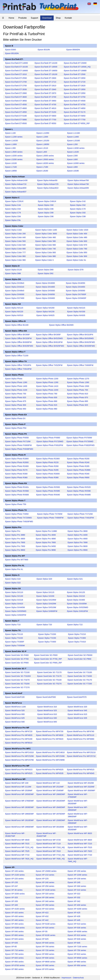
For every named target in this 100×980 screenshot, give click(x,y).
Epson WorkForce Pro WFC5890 (50, 760)
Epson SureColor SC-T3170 (49, 676)
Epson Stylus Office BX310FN (80, 335)
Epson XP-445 (74, 920)
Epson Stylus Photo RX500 (48, 487)
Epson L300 (10, 148)
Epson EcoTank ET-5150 (45, 112)
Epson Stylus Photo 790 (47, 394)
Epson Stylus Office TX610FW (18, 369)
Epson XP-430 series (14, 916)
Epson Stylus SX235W (46, 600)
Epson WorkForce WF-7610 (49, 851)
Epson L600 (72, 159)
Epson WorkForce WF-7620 (80, 851)
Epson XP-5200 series (15, 928)
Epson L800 (72, 167)
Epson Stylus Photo (14, 379)
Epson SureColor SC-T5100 (49, 680)
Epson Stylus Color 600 (77, 241)
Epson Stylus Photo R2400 (17, 466)
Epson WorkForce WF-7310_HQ (51, 847)
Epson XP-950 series (77, 965)
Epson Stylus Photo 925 (77, 405)
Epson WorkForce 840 (15, 722)
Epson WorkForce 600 (15, 714)
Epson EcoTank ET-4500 (75, 101)
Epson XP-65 (11, 946)
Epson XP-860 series (77, 962)
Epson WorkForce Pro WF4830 (50, 735)
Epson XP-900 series (45, 965)
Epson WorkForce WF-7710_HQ (51, 855)
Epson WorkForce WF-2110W (18, 787)
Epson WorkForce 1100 (15, 707)
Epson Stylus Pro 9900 (78, 550)
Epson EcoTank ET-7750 (75, 120)
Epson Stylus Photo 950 (16, 409)
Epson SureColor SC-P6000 (80, 655)
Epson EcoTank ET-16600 (16, 70)
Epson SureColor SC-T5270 (49, 684)
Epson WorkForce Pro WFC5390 (50, 756)
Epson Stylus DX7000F (76, 294)
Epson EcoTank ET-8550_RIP (77, 123)
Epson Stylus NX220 (14, 312)
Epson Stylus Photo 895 (77, 401)
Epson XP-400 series (77, 905)
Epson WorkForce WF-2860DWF (20, 814)
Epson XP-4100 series (15, 909)
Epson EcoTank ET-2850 (75, 89)
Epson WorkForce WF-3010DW (50, 827)
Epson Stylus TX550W (15, 645)
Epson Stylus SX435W (77, 604)
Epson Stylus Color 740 (46, 249)
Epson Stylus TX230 (47, 638)
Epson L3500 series (14, 152)
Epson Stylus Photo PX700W (79, 438)
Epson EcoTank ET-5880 (16, 120)
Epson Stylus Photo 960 (47, 409)
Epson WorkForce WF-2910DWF (20, 820)
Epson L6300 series (76, 163)
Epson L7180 (42, 167)
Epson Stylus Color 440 (15, 237)
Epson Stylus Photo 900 (16, 405)
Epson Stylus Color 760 (77, 249)
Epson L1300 (42, 137)
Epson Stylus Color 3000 (46, 234)
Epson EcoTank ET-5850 (75, 116)
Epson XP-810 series (77, 954)
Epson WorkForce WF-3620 (80, 833)
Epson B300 (11, 50)
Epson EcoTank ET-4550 (16, 104)
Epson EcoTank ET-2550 (16, 78)
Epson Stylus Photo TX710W (80, 514)
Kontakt (68, 18)
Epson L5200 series (14, 159)
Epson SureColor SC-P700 (17, 659)
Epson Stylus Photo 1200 (47, 379)
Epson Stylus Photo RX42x (17, 487)
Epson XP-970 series (45, 969)
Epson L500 (72, 156)
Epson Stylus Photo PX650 (17, 438)
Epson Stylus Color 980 (15, 260)
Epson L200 (72, 144)
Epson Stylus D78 (76, 270)
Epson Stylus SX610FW (77, 611)
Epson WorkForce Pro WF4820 (19, 735)
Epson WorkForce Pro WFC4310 (19, 752)
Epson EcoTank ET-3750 (75, 97)
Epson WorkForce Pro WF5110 (81, 735)
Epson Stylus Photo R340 (78, 474)
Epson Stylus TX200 (47, 634)
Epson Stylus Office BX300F (18, 335)
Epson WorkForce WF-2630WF (81, 790)
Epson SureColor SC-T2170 (49, 672)
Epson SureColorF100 (15, 697)
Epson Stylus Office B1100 (17, 325)
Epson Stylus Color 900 (77, 256)
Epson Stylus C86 (46, 216)
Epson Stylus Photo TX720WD (18, 518)
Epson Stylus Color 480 (77, 237)
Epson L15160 (74, 140)
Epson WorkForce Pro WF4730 (50, 731)
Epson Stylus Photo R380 (47, 477)
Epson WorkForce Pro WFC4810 (50, 752)
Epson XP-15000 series (46, 871)
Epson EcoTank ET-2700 (16, 82)
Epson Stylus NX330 (76, 312)
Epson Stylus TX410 (77, 642)
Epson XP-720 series (45, 950)
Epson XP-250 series (45, 886)
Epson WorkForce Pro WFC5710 (81, 756)
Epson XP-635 (12, 943)
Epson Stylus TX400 (47, 642)
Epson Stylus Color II (45, 260)
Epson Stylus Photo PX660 (48, 438)
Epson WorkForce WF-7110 (49, 844)
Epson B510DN (12, 53)
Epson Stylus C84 (13, 216)
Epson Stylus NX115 (14, 308)
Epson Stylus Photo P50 (16, 428)
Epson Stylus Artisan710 (16, 184)
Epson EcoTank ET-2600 (45, 78)
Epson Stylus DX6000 (15, 294)
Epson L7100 (11, 167)
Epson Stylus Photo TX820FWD (19, 521)
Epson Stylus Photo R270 (16, 470)
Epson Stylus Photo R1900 (48, 459)
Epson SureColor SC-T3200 (80, 676)
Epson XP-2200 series (77, 875)
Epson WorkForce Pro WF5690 (81, 739)
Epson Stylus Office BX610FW (49, 342)
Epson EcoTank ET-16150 (16, 67)
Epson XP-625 (42, 939)
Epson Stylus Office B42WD (61, 325)
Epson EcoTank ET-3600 (16, 97)
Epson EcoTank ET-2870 (45, 93)
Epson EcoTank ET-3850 (16, 101)
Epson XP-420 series (14, 913)
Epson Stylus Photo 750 (16, 394)
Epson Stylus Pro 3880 (15, 535)
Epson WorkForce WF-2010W (81, 783)
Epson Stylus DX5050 (76, 291)
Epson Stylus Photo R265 (78, 466)
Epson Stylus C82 (78, 213)
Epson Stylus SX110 (14, 592)
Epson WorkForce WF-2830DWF (20, 807)
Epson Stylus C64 (13, 209)
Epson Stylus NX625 (45, 315)
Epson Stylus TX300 (77, 638)
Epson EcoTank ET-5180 (16, 116)
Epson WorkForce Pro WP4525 (19, 773)
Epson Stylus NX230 (45, 312)
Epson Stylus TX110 (14, 634)
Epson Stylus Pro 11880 (46, 531)
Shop (58, 18)
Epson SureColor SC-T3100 (80, 672)
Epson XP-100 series (14, 871)
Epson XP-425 (74, 913)
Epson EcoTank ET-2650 (75, 78)
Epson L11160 (74, 133)
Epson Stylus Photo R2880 (79, 470)
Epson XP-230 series (77, 879)
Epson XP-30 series (14, 890)
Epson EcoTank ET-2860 (16, 93)
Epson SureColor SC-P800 (79, 659)
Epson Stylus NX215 (76, 308)
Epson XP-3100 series (46, 890)
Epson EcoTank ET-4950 (16, 112)
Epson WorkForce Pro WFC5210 (81, 752)
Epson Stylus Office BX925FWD (50, 346)
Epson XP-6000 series (77, 931)
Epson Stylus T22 (75, 625)
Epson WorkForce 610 (47, 714)
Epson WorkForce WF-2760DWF (20, 801)
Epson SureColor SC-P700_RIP (48, 659)
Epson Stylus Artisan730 (78, 184)
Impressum (66, 978)
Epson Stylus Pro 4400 (78, 535)
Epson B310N (44, 50)
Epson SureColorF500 (46, 697)
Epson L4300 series (45, 156)
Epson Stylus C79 (13, 213)
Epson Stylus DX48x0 (15, 291)
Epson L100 (10, 133)
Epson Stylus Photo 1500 (78, 386)
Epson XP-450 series (14, 924)
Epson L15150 (43, 140)
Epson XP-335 (12, 901)
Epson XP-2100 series (15, 875)
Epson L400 (42, 152)
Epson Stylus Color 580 (46, 241)
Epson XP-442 (42, 920)
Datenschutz (78, 978)
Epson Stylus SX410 (14, 604)
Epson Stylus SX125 (76, 592)
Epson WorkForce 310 (47, 707)
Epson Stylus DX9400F (76, 298)
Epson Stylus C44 (13, 205)
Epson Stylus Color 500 (15, 241)
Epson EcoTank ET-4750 (75, 104)
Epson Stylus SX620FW (16, 615)
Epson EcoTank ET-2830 (16, 89)
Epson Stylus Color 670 (77, 245)
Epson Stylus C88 (78, 216)
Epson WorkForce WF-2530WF (19, 790)
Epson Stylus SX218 (14, 600)
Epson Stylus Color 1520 (77, 230)
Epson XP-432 (42, 916)
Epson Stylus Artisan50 (47, 180)
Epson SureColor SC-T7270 (17, 687)
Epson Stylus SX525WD (78, 607)
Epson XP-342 (74, 901)
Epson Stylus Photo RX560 (17, 491)
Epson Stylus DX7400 (15, 298)
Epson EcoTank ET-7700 (45, 120)
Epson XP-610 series (77, 935)
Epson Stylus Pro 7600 (15, 542)
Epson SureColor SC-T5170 (80, 680)
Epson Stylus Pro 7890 (78, 542)
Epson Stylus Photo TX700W (50, 514)
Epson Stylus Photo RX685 (79, 495)
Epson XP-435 (74, 916)
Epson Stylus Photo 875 (16, 401)
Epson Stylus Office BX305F (49, 335)
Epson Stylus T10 (13, 625)
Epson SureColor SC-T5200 (17, 684)
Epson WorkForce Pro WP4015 (19, 769)
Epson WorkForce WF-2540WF (50, 790)
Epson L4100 (73, 152)
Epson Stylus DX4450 (76, 287)
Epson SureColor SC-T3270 (17, 680)
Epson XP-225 (42, 879)
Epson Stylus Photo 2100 (16, 390)
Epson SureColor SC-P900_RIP (48, 663)
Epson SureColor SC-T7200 (80, 684)
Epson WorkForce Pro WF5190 (19, 739)
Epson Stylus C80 (46, 213)
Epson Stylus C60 (46, 205)
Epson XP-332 (74, 897)
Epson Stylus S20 (44, 579)
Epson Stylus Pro (13, 531)
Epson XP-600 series (14, 935)
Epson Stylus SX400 (76, 600)
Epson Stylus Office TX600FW (80, 365)
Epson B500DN (73, 50)
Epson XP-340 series (45, 901)
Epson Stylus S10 (13, 579)
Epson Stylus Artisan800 (16, 188)
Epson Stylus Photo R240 (78, 462)
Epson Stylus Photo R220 (47, 462)
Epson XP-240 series (45, 882)
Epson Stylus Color (14, 230)
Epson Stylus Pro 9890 (46, 550)
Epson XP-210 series (45, 875)
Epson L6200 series (45, 163)
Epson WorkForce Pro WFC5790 (19, 760)
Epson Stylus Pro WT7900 (17, 560)
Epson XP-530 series (77, 928)
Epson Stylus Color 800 (46, 252)
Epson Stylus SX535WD (16, 611)
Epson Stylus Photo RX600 (17, 495)
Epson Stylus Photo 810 (77, 394)
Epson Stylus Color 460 (46, 237)
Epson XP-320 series (45, 894)
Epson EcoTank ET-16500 (46, 67)
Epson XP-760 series (14, 954)
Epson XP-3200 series (15, 894)
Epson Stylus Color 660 (46, 245)
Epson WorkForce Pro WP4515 (81, 769)
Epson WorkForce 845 (47, 722)
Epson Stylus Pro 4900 (78, 539)
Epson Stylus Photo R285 (47, 470)
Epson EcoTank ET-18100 (46, 74)
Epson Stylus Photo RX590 (79, 491)
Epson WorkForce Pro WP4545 (81, 773)
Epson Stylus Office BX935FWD (81, 346)
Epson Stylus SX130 (14, 596)
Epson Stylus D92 (46, 273)
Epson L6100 (11, 163)
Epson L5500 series (45, 159)
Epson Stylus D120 (14, 270)
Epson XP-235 (12, 882)
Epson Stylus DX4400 (45, 287)
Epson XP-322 (74, 894)
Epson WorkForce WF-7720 (80, 855)
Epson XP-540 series (14, 931)
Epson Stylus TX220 (14, 638)
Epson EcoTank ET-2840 (45, 89)
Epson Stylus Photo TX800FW (50, 518)
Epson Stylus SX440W (15, 607)
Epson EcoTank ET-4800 (16, 108)
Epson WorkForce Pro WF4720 (19, 731)
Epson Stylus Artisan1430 (16, 180)
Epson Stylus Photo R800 (78, 477)
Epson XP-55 (42, 931)
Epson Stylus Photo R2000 (17, 462)
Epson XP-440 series (14, 920)
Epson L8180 (73, 171)
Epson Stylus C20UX (14, 201)
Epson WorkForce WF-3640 (17, 840)
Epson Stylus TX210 (77, 634)
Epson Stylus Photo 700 (77, 390)
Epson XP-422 (42, 913)
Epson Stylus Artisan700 (78, 180)
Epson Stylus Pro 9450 (46, 546)
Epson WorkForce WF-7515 (80, 847)
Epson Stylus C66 (46, 209)
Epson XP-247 (12, 886)
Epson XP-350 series (45, 905)
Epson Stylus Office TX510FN (18, 365)
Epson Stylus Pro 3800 (78, 531)
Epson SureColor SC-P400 (17, 655)
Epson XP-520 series (45, 928)
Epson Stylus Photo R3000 (48, 474)
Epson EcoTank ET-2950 (75, 93)
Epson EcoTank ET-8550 (45, 123)
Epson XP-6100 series (46, 935)
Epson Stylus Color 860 (15, 256)
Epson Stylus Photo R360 (16, 477)
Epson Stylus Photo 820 (16, 397)
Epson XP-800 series (45, 954)
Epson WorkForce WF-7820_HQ (19, 859)
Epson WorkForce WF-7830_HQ (51, 859)
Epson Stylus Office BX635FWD (19, 346)
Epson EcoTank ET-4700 (45, 104)
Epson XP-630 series (77, 939)
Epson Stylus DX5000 (45, 291)
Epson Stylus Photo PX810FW (50, 445)
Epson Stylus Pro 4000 (46, 535)
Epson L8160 (42, 171)
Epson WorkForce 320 (77, 707)
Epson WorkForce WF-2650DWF (20, 794)
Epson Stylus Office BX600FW (18, 342)
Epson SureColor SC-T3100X (18, 676)
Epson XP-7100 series (77, 946)
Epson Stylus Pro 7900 (15, 546)
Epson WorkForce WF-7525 (17, 851)
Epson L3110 (42, 148)
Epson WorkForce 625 (15, 718)
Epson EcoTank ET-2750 (16, 86)
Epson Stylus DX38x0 (15, 283)
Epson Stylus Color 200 (15, 234)
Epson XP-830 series (45, 958)
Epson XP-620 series (14, 939)
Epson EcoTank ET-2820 (75, 86)
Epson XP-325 (12, 897)
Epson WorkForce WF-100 (17, 783)
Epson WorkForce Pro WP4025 (50, 769)
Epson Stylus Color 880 (46, 256)
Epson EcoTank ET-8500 (16, 123)
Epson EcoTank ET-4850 (75, 108)
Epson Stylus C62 (78, 205)
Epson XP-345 (12, 905)
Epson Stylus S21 (75, 579)
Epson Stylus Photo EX (15, 418)
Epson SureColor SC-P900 (17, 663)
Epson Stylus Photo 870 (77, 397)
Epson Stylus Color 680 (15, 249)
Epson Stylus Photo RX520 (79, 487)
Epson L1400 (73, 137)
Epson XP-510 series (77, 924)
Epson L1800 (11, 144)
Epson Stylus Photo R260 (47, 466)
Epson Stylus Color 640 (15, 245)
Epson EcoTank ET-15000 (75, 63)
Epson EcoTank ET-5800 (45, 116)
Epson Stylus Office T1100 (17, 355)
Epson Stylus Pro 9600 (78, 546)
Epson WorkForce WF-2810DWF (51, 801)
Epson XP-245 (74, 882)
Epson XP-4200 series (77, 909)
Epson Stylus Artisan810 (48, 188)
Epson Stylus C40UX (47, 201)
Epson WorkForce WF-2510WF (50, 787)
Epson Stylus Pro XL (14, 569)
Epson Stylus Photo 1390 (78, 382)
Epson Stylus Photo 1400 (16, 386)
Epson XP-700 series (45, 946)
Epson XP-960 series (14, 969)
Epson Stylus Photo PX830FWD (19, 449)
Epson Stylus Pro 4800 (15, 539)
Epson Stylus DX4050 (76, 283)
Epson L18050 (43, 144)
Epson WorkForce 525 (47, 710)
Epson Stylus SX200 (45, 596)
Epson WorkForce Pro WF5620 (50, 739)
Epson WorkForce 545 (77, 710)
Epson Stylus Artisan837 (16, 192)
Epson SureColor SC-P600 (46, 655)
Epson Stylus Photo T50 (16, 504)
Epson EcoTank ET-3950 (45, 101)
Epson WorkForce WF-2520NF (81, 787)
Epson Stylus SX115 (45, 592)
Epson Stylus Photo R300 (16, 474)
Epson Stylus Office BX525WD (50, 338)
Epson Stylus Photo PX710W (18, 441)
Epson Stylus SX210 (76, 596)
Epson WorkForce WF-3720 (49, 840)
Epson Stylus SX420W (46, 604)
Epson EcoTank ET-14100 (46, 63)
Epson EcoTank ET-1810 (16, 74)
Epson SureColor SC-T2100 (17, 672)
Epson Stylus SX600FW (47, 611)
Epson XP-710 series (14, 950)
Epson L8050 (11, 171)
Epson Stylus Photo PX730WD (80, 441)
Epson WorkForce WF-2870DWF (51, 814)
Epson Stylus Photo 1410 (47, 386)
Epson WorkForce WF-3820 (80, 840)
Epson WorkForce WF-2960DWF (20, 827)
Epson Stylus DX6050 (45, 294)
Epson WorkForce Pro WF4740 (81, 731)
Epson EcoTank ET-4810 (45, 108)
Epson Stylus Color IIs (76, 260)
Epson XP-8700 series (15, 965)
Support (35, 18)
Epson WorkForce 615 (77, 714)
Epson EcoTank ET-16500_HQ (77, 67)
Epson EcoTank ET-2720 (75, 82)
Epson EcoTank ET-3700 (45, 97)
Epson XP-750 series (77, 950)
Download (47, 18)
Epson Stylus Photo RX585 (48, 491)
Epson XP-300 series (77, 886)
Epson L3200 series (76, 148)
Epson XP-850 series (14, 962)
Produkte (23, 18)
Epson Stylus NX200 (45, 308)
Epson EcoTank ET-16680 (75, 70)
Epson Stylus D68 (46, 270)
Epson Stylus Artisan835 (78, 188)
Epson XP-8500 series (77, 958)
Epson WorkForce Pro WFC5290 (19, 756)
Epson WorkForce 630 (47, 718)
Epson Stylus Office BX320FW (18, 338)
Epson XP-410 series (45, 909)
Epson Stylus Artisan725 (48, 184)
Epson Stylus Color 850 (77, 252)
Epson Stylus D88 (13, 273)
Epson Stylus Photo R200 (78, 459)
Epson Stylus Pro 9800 (15, 550)
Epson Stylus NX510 (14, 315)
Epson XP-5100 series (46, 924)
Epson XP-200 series (77, 871)
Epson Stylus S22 (13, 583)
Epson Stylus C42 (78, 201)
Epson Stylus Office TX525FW (49, 365)
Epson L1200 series (14, 137)
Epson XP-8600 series (46, 962)
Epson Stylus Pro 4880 (46, 539)
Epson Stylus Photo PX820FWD (81, 445)
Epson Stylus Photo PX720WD (50, 441)
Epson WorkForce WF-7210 (80, 844)
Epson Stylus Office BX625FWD (81, 342)
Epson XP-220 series (14, 879)
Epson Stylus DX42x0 (15, 287)
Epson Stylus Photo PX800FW (18, 445)
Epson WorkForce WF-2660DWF (51, 794)
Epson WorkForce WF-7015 (17, 844)
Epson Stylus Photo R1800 (17, 459)
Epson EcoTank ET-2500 (75, 74)
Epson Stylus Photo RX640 (48, 495)
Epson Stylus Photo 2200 (47, 390)
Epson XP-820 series (14, 958)
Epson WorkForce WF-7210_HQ (19, 847)
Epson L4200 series (14, 156)
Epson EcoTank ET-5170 (75, 112)
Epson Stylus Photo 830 (47, 397)
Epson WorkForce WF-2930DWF (51, 820)
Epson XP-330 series (45, 897)
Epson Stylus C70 (78, 209)
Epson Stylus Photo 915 (47, 405)
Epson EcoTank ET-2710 (45, 82)
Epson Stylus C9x (13, 220)
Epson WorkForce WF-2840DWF (51, 807)
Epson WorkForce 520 (15, 710)
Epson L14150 (12, 140)
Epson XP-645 (74, 943)
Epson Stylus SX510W (46, 607)
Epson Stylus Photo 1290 (47, 382)
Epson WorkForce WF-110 (48, 783)
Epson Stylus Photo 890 (47, 401)
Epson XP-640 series (45, 943)
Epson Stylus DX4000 (45, 283)
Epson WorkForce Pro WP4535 (50, 773)
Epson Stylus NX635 (76, 315)
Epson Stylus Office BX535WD (80, 338)
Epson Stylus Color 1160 (46, 230)
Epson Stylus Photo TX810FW (81, 518)
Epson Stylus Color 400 (77, 234)
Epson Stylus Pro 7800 (46, 542)
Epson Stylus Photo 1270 (78, 379)
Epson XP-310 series (77, 890)
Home (11, 18)
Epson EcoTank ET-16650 (46, 70)
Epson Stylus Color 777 (15, 252)
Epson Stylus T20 (44, 625)
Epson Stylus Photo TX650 (17, 514)
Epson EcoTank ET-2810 (45, 86)
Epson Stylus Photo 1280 (16, 382)
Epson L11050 (43, 133)
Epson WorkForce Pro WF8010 (19, 743)
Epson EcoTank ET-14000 (16, 63)
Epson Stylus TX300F (15, 642)
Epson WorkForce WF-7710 (17, 855)
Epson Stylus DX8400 (45, 298)
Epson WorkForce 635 (77, 718)
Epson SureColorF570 (77, 697)
